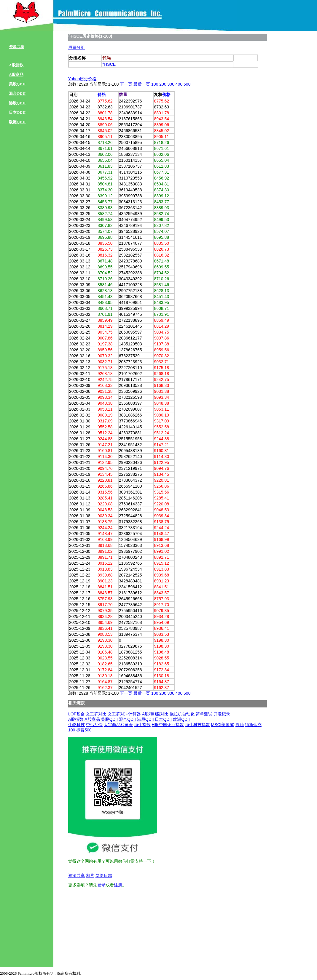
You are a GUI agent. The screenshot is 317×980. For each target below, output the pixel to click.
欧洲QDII (17, 122)
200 (163, 84)
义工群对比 (96, 714)
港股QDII (17, 103)
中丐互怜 (94, 725)
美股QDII (17, 84)
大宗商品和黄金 (118, 725)
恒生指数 (142, 725)
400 (179, 84)
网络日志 (104, 875)
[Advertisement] (113, 929)
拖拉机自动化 (182, 714)
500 (187, 84)
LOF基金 (76, 714)
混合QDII (17, 93)
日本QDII (17, 112)
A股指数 (16, 65)
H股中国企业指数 (168, 725)
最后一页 (142, 84)
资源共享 (17, 47)
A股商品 (16, 75)
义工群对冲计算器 (124, 714)
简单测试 (204, 714)
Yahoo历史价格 (82, 79)
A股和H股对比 (155, 714)
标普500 (84, 730)
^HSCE (109, 64)
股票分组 (77, 47)
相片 (90, 875)
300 (171, 84)
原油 (240, 725)
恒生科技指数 (197, 725)
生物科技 (77, 725)
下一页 (126, 84)
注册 (118, 885)
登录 (101, 885)
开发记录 (222, 714)
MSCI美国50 (223, 725)
